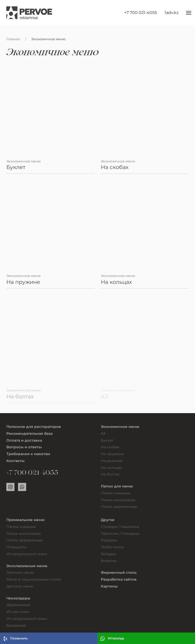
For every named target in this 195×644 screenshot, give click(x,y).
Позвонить (15, 639)
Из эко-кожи (18, 612)
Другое (108, 520)
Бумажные (16, 625)
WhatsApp (112, 639)
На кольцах (111, 468)
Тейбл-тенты (112, 547)
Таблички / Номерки (120, 534)
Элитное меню (20, 572)
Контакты (15, 461)
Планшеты (16, 547)
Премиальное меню (25, 520)
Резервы (109, 540)
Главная (13, 39)
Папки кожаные (116, 493)
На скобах (110, 447)
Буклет (107, 440)
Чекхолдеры (18, 598)
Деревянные (18, 605)
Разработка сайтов (119, 579)
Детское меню (20, 586)
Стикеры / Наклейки (120, 527)
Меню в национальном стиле (34, 579)
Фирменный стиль (119, 572)
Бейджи (108, 554)
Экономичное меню (120, 427)
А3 (103, 433)
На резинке (112, 461)
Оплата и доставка (24, 440)
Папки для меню (117, 486)
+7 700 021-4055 (141, 13)
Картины (109, 586)
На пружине (112, 454)
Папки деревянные (119, 507)
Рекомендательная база (29, 433)
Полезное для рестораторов (34, 427)
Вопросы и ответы (24, 447)
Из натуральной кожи (27, 554)
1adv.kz (172, 13)
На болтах (110, 474)
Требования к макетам (28, 454)
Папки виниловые (118, 500)
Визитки (109, 561)
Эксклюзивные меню (27, 566)
